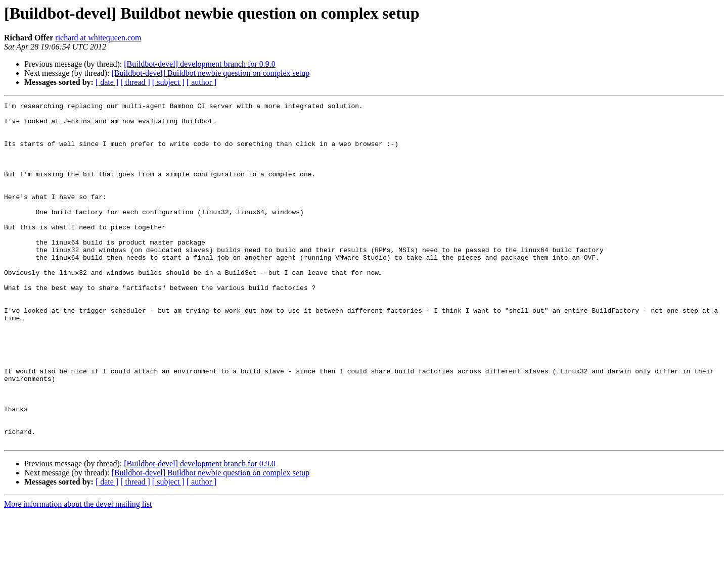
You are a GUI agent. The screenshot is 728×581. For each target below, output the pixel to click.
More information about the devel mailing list (78, 572)
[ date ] (107, 82)
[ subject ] (168, 82)
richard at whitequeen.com (98, 38)
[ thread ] (135, 82)
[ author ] (202, 82)
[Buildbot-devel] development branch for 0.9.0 (199, 64)
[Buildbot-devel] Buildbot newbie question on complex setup (210, 73)
